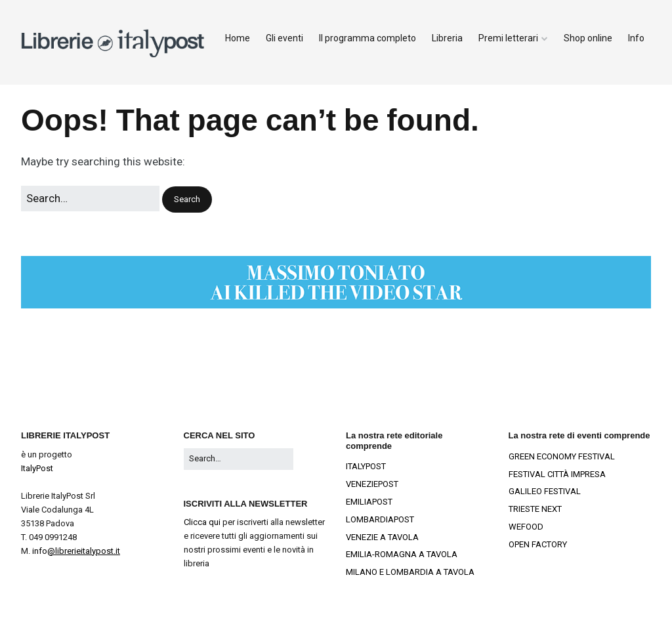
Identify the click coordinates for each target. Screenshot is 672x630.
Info (636, 38)
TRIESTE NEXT (535, 509)
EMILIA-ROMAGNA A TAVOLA (402, 554)
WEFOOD (526, 527)
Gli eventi (284, 38)
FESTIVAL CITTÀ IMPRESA (557, 474)
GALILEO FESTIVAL (545, 491)
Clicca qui (202, 522)
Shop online (588, 38)
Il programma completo (367, 38)
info (76, 551)
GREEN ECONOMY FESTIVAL (562, 456)
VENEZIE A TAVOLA (382, 537)
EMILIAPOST (369, 502)
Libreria (447, 38)
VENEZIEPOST (372, 484)
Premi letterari (508, 38)
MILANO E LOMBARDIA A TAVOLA (410, 572)
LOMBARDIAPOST (380, 519)
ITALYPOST (366, 466)
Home (238, 38)
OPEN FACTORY (538, 544)
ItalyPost (37, 468)
